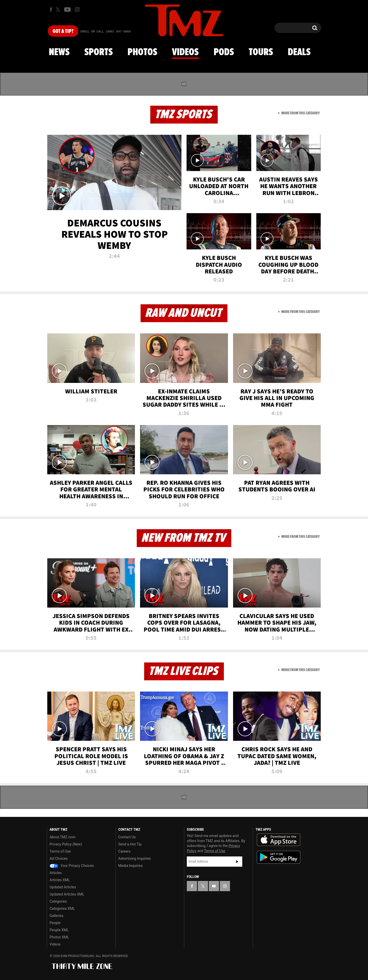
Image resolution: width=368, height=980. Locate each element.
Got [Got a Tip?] (63, 31)
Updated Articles (63, 887)
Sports (99, 52)
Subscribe (237, 862)
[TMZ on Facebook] (51, 10)
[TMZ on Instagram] (77, 9)
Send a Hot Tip (130, 844)
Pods (224, 52)
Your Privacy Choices (72, 866)
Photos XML (59, 937)
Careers (124, 851)
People (55, 923)
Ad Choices (59, 858)
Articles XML (60, 880)
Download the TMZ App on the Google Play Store (279, 857)
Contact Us (127, 837)
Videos (185, 52)
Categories (58, 901)
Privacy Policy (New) (66, 844)
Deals (299, 52)
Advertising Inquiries (135, 858)
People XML (59, 930)
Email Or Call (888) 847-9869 (106, 32)
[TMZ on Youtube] (67, 9)
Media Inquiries (130, 866)
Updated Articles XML (67, 894)
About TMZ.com (62, 837)
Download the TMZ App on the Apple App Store (279, 840)
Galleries (56, 916)
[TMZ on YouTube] (214, 886)
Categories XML (62, 909)
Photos (142, 52)
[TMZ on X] (59, 10)
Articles (56, 873)
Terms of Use (60, 851)
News (59, 52)
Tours (261, 52)
